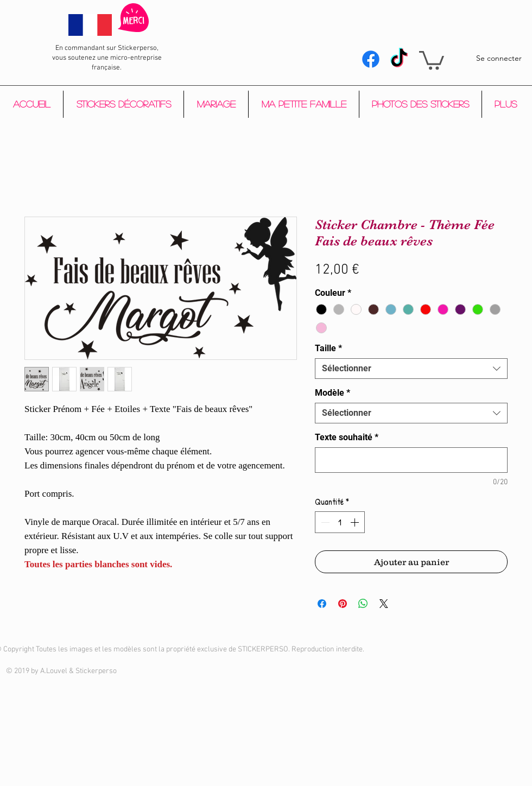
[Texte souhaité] (411, 460)
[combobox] (411, 369)
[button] (432, 59)
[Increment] (356, 522)
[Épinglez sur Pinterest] (343, 604)
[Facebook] (371, 59)
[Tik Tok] (399, 59)
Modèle (332, 393)
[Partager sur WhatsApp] (363, 604)
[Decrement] (324, 522)
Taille (328, 348)
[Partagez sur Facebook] (322, 604)
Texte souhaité (347, 437)
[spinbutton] (340, 522)
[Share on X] (384, 604)
